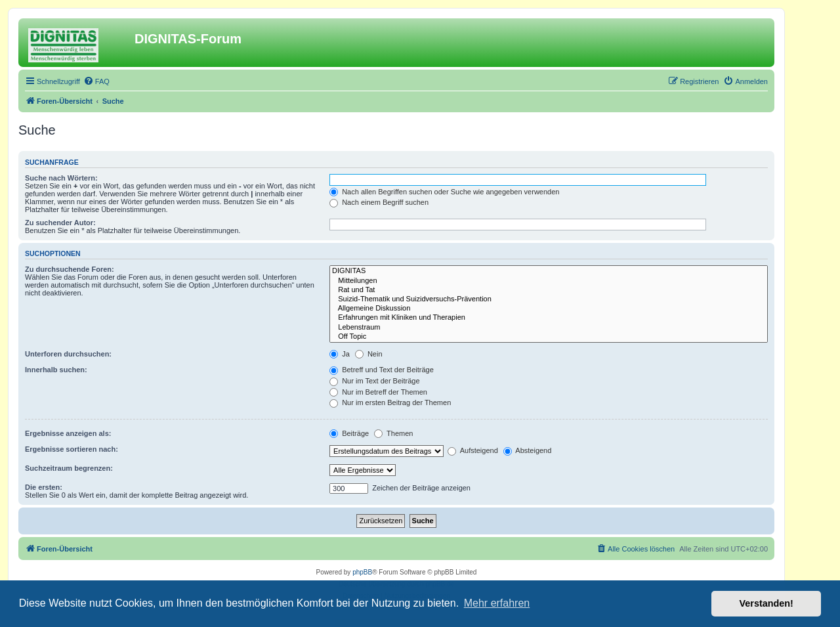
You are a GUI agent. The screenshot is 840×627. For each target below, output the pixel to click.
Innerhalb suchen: (56, 370)
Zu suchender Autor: (60, 223)
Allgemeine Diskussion (549, 309)
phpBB (362, 572)
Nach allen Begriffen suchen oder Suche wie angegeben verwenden (444, 192)
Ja (340, 354)
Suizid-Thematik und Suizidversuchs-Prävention (549, 299)
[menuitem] (96, 81)
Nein (369, 354)
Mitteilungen (549, 281)
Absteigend (528, 450)
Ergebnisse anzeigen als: (68, 433)
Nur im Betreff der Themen (378, 392)
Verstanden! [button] (766, 603)
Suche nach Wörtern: (61, 178)
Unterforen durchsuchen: (68, 354)
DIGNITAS (549, 271)
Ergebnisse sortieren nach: (72, 449)
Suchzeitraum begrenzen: (69, 468)
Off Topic (549, 337)
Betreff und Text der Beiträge (382, 370)
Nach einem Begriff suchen (379, 202)
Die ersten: (44, 487)
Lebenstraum (549, 328)
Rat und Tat (549, 290)
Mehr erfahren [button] (497, 603)
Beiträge (349, 433)
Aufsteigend (473, 450)
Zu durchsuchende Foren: (70, 269)
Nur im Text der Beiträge (374, 381)
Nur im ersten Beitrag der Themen (390, 402)
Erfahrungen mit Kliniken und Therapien (549, 318)
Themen (393, 433)
